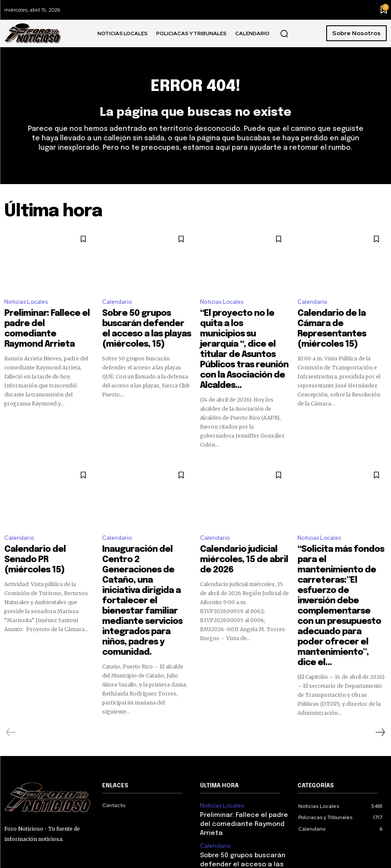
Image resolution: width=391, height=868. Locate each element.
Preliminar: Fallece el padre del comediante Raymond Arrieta (44, 324)
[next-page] (380, 632)
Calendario (117, 306)
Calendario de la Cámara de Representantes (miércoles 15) (340, 324)
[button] (284, 33)
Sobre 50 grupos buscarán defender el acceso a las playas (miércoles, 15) (142, 324)
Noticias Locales (26, 306)
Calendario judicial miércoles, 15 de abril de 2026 (244, 512)
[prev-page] (11, 632)
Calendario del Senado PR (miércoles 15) (43, 512)
